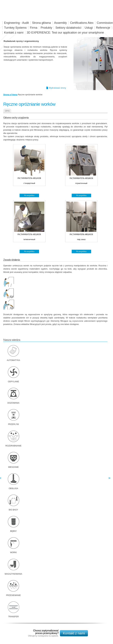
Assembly (60, 23)
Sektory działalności (68, 28)
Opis (7, 111)
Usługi (89, 28)
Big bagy (13, 510)
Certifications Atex (82, 23)
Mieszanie (13, 467)
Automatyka (14, 360)
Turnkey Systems (15, 28)
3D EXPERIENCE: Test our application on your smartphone (65, 33)
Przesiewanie (13, 595)
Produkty (46, 28)
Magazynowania (14, 574)
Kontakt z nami (74, 633)
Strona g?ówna (10, 95)
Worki (13, 552)
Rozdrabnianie (13, 446)
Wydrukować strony (57, 88)
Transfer (13, 617)
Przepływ (13, 424)
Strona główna (41, 23)
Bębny (13, 531)
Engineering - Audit (16, 23)
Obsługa (13, 488)
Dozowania (14, 403)
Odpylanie (13, 382)
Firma (34, 28)
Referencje (103, 28)
